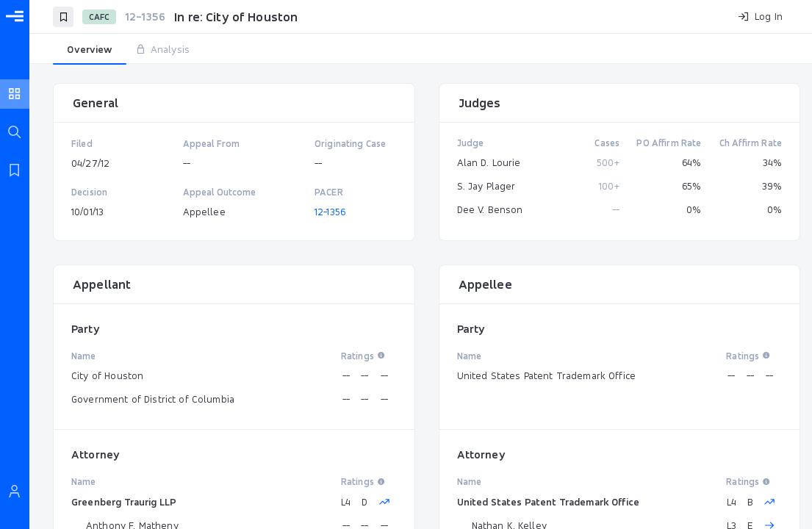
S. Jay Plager (486, 186)
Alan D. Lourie (489, 162)
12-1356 (330, 212)
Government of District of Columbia (153, 399)
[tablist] (421, 50)
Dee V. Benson (490, 209)
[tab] (90, 50)
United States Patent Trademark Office (549, 502)
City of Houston (107, 375)
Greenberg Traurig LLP (124, 502)
